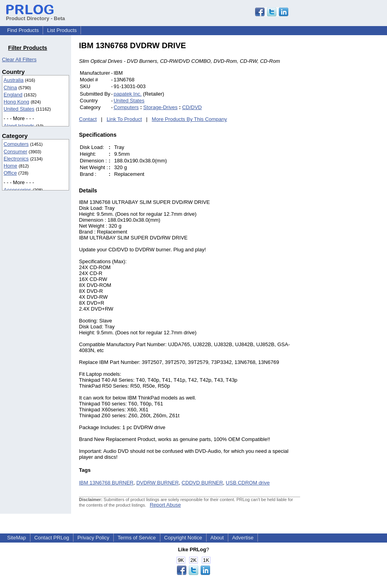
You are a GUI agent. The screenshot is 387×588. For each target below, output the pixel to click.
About (217, 538)
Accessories (17, 190)
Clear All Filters (19, 59)
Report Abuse (165, 505)
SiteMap (17, 538)
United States (19, 109)
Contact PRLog (52, 538)
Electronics (16, 159)
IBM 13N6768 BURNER (106, 483)
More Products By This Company (189, 119)
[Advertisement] (353, 160)
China (10, 88)
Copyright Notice (183, 538)
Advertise (243, 538)
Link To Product (124, 119)
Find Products (23, 30)
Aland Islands (19, 126)
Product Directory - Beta (36, 15)
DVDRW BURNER (157, 483)
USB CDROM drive (248, 483)
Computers (16, 144)
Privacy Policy (93, 538)
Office (10, 173)
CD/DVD (192, 107)
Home (10, 166)
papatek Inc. (128, 94)
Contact (88, 119)
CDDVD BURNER (202, 483)
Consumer (15, 152)
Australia (14, 80)
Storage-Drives (161, 107)
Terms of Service (137, 538)
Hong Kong (16, 102)
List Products (62, 30)
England (13, 95)
